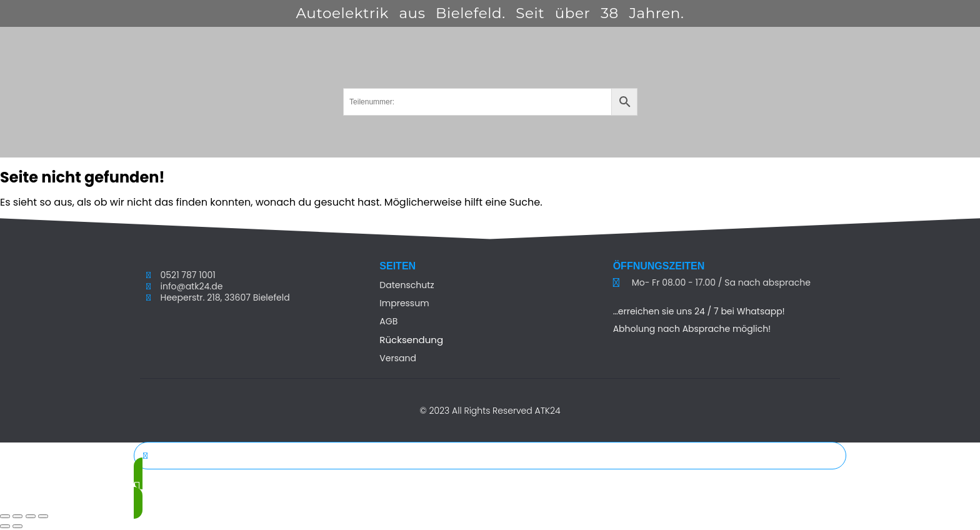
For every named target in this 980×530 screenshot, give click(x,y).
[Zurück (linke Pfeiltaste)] (5, 526)
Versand (398, 358)
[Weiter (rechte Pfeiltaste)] (17, 526)
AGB (388, 321)
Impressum (404, 303)
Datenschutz (407, 285)
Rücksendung (411, 340)
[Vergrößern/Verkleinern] (5, 516)
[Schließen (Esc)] (43, 516)
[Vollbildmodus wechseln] (17, 516)
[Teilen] (31, 516)
